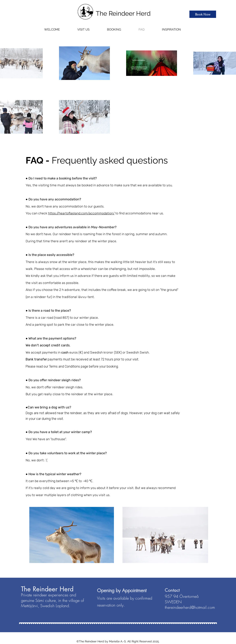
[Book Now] (203, 14)
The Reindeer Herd (123, 13)
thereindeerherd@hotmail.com (190, 607)
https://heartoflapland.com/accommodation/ (81, 213)
